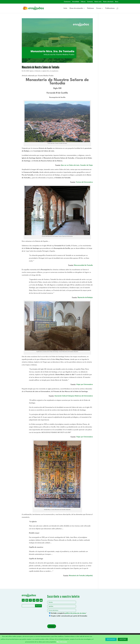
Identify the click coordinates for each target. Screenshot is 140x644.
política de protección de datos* (76, 613)
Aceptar (123, 639)
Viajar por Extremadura (85, 384)
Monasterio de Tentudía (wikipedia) (81, 576)
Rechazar (111, 639)
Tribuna (83, 2)
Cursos (99, 8)
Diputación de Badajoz (85, 297)
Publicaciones (110, 8)
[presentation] (61, 621)
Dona (117, 2)
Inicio (65, 8)
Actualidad (76, 2)
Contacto (90, 2)
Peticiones (91, 8)
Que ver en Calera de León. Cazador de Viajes (77, 165)
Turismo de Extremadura (84, 182)
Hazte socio (98, 2)
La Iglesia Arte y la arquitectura (50, 71)
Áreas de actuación (76, 8)
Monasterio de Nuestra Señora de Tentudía (41, 67)
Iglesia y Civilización (35, 71)
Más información (62, 642)
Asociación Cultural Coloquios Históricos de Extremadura (74, 396)
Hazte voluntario (108, 2)
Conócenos (67, 2)
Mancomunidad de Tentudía (83, 265)
